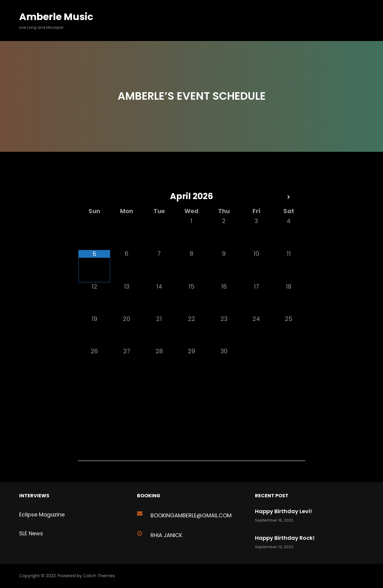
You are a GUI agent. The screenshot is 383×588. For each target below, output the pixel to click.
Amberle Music (56, 17)
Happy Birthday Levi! (284, 511)
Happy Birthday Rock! (285, 538)
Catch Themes (99, 576)
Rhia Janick (166, 535)
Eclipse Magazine (42, 514)
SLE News (31, 533)
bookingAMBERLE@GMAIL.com (191, 515)
